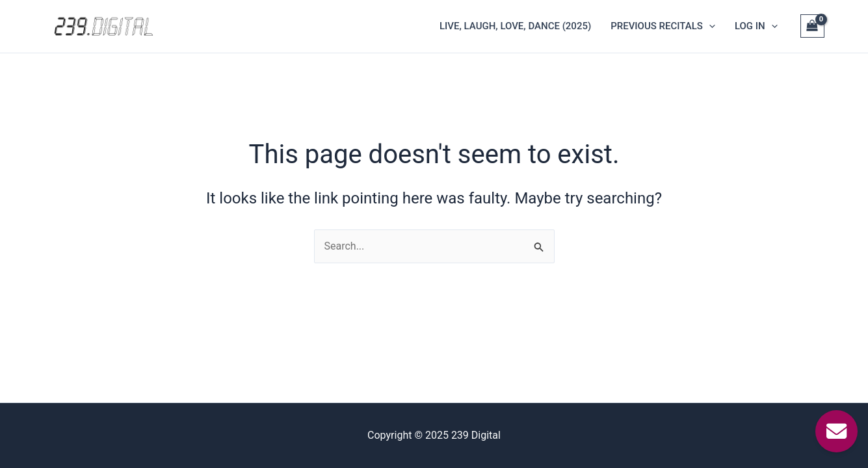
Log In (756, 26)
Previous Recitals (663, 26)
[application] (709, 26)
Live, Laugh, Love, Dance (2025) (515, 26)
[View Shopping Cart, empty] (812, 26)
